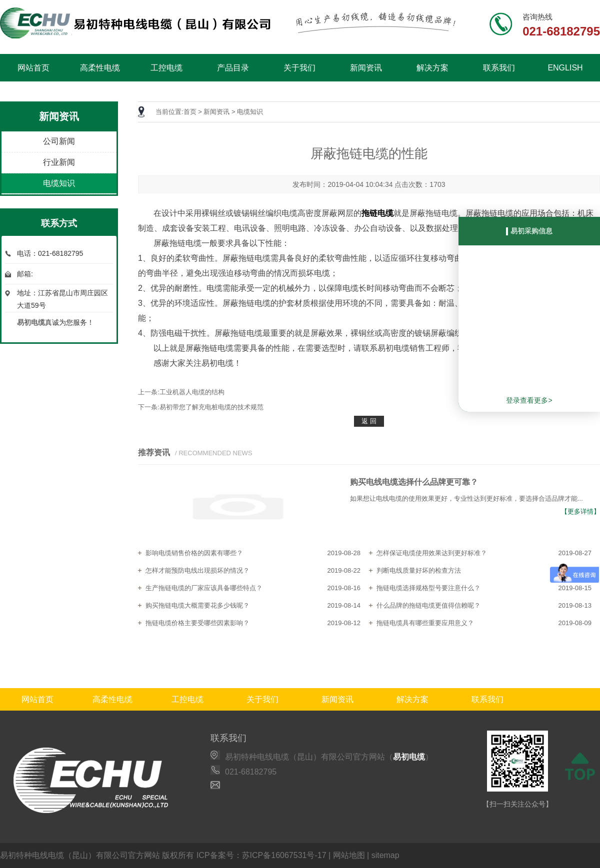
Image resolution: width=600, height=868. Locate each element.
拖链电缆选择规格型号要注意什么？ (428, 588)
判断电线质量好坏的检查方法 (419, 570)
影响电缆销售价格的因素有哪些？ (194, 553)
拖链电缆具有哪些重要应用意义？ (425, 623)
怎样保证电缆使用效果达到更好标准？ (432, 553)
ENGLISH (565, 68)
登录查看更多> (529, 400)
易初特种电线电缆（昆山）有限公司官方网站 (80, 855)
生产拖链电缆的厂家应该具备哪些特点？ (204, 588)
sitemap (385, 855)
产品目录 (233, 68)
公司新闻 (59, 141)
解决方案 (432, 68)
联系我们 (499, 68)
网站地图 (349, 855)
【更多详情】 (580, 511)
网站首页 (33, 68)
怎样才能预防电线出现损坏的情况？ (197, 570)
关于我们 (299, 68)
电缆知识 (59, 183)
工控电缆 (166, 68)
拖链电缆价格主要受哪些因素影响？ (197, 623)
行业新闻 (59, 162)
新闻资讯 (366, 68)
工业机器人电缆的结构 (192, 392)
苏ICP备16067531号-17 (284, 855)
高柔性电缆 (100, 68)
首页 (190, 112)
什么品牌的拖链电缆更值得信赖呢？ (428, 605)
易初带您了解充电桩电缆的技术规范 (211, 407)
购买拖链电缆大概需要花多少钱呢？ (197, 605)
